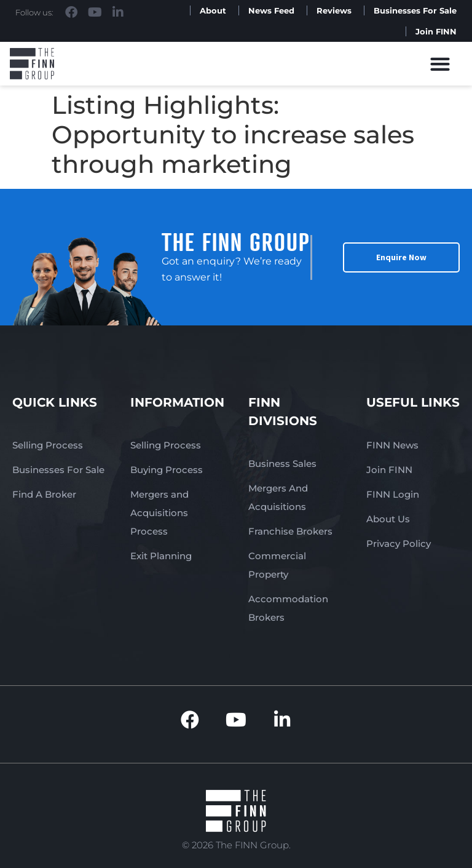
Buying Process (167, 470)
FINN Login (393, 494)
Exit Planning (161, 556)
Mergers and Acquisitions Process (159, 513)
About (213, 10)
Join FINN (436, 31)
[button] (440, 64)
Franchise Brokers (290, 531)
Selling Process (48, 445)
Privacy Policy (399, 543)
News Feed (271, 10)
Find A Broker (44, 494)
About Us (388, 519)
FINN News (392, 445)
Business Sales (282, 464)
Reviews (334, 10)
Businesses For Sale (415, 10)
